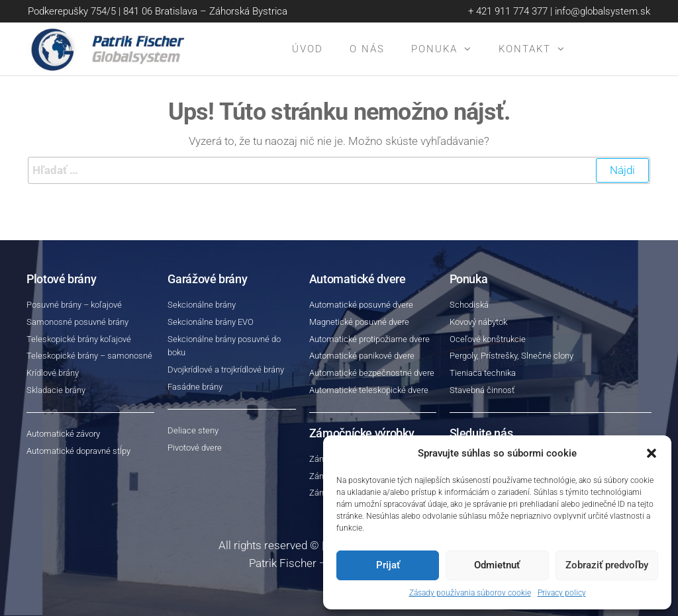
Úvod (308, 49)
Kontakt (525, 49)
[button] (652, 453)
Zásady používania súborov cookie (470, 593)
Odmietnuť (497, 565)
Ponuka (434, 49)
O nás (367, 49)
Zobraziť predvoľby (607, 565)
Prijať (388, 565)
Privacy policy (562, 593)
